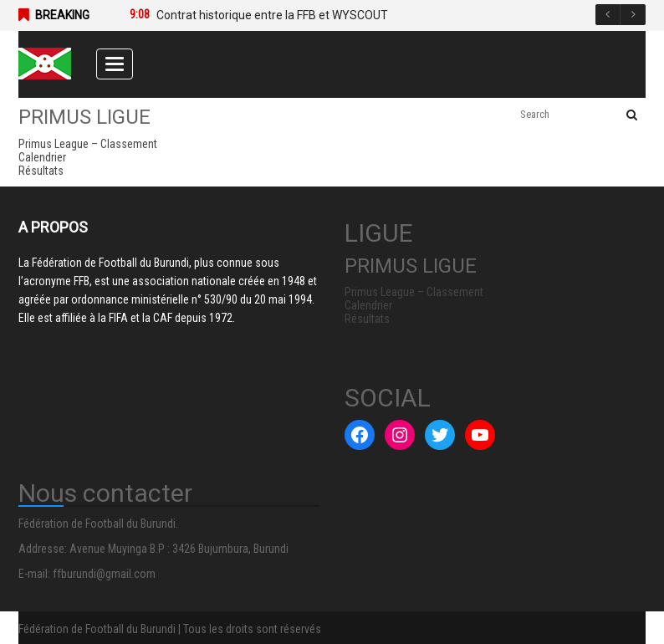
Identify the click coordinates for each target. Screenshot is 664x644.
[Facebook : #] (360, 435)
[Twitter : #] (440, 435)
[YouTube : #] (480, 435)
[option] (371, 15)
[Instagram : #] (400, 435)
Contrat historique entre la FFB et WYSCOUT (272, 15)
